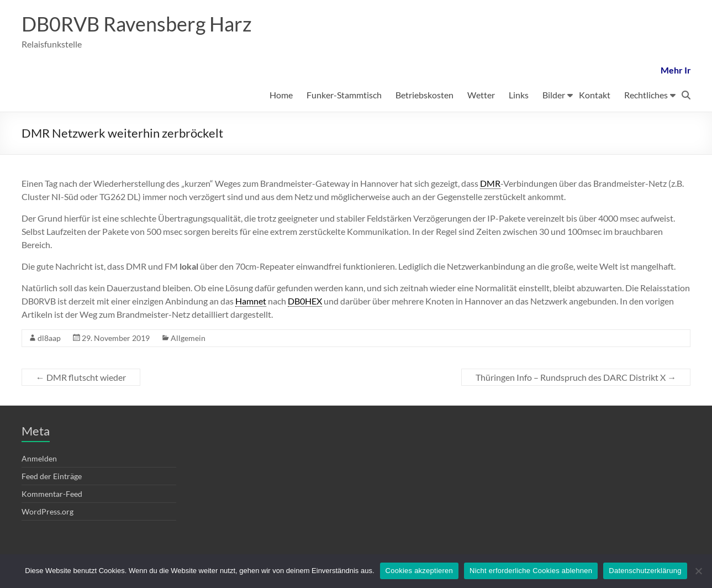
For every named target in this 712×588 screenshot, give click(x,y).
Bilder (554, 95)
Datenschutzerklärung (645, 571)
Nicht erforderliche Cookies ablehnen (531, 571)
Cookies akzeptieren (420, 571)
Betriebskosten (424, 95)
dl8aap (49, 338)
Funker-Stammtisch (344, 95)
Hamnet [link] (251, 301)
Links (519, 95)
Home (281, 95)
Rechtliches (646, 95)
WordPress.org (48, 511)
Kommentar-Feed (52, 494)
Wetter (481, 95)
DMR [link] (490, 183)
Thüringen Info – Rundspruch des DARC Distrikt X (576, 377)
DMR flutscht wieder (81, 377)
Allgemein (188, 338)
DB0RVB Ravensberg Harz (137, 24)
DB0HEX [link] (305, 301)
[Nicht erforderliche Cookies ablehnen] (698, 571)
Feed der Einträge (52, 476)
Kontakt (595, 95)
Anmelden (39, 458)
